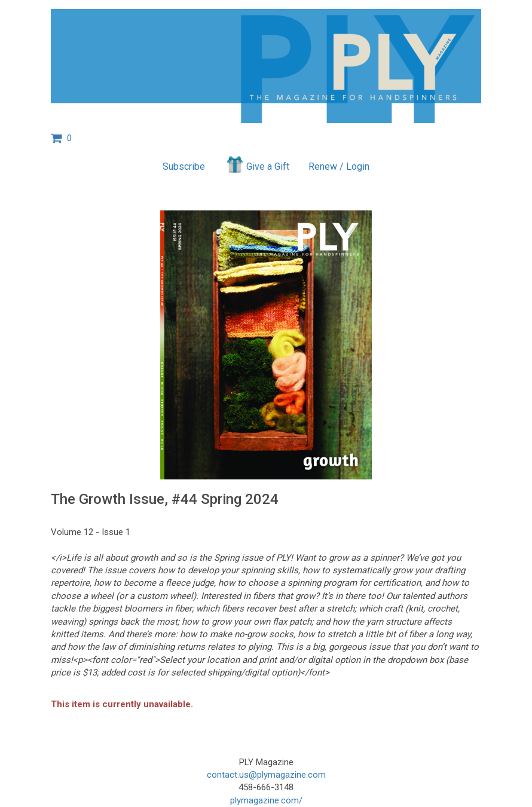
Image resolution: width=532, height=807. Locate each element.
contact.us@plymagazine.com (266, 775)
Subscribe (184, 166)
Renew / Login (339, 166)
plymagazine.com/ (266, 800)
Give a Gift (257, 164)
